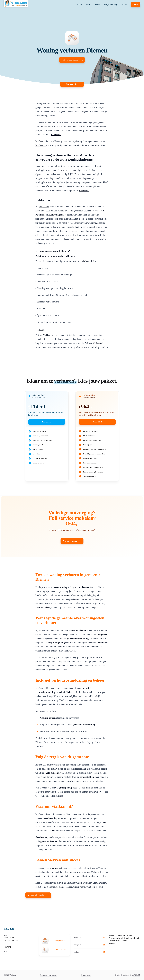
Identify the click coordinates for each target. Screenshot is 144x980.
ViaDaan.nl (56, 135)
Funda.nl (75, 170)
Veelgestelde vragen (111, 4)
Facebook (90, 937)
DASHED (137, 975)
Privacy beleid (86, 975)
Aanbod (97, 4)
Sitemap (112, 943)
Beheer (88, 4)
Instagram (90, 945)
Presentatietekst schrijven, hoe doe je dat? (124, 938)
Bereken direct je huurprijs (119, 941)
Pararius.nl (63, 170)
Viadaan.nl (40, 330)
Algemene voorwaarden (48, 975)
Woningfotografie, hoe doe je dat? (121, 935)
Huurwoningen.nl (56, 215)
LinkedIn (90, 952)
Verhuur (80, 4)
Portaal (124, 4)
